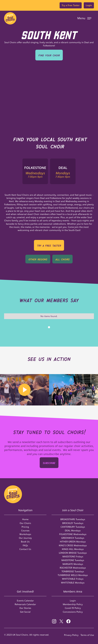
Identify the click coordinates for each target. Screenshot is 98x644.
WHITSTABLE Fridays (73, 579)
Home (25, 519)
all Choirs (62, 259)
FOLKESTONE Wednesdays (73, 534)
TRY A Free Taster (49, 245)
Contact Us (25, 549)
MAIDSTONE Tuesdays (73, 560)
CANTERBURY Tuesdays (73, 527)
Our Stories (25, 608)
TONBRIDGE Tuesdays (73, 571)
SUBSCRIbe (49, 463)
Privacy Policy (71, 635)
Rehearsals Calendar (25, 604)
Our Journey (25, 538)
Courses (25, 531)
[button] (84, 18)
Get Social (25, 612)
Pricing (25, 527)
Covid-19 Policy (73, 608)
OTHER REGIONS (38, 259)
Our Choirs (25, 523)
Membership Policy (73, 604)
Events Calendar (25, 601)
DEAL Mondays (73, 531)
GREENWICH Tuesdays (73, 538)
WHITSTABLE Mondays (73, 583)
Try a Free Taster (71, 5)
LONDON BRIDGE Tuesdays (73, 553)
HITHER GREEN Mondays (73, 542)
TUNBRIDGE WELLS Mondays (73, 575)
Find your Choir (49, 55)
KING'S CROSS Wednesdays (73, 545)
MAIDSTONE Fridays (73, 557)
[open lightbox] (24, 390)
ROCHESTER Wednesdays (73, 568)
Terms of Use (87, 635)
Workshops (25, 534)
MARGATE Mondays (73, 564)
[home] (10, 18)
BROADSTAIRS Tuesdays (73, 519)
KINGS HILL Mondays (73, 549)
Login (89, 5)
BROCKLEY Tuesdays (73, 523)
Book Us (25, 542)
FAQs (25, 545)
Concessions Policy (73, 612)
